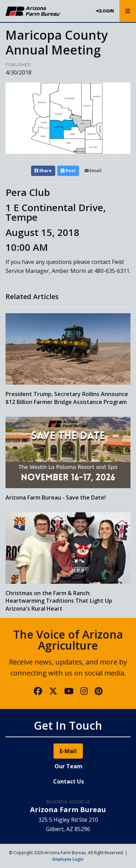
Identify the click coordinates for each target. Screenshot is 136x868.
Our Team (69, 766)
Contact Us (69, 781)
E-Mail (68, 751)
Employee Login (68, 859)
